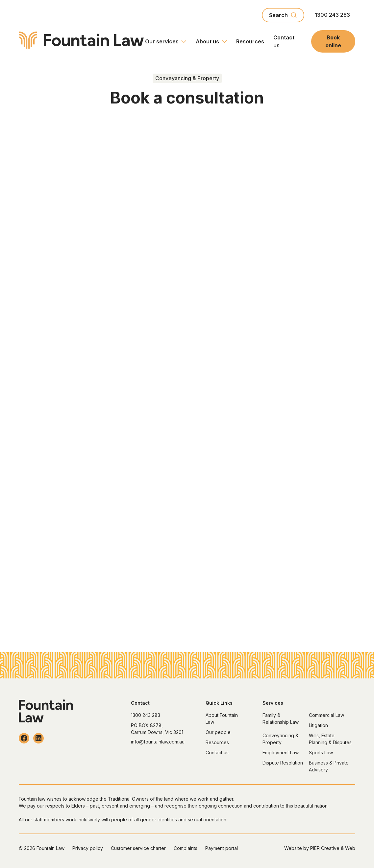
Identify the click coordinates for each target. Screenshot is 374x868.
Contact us (284, 41)
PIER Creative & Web (333, 848)
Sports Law (321, 753)
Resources (250, 41)
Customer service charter (138, 848)
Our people (218, 732)
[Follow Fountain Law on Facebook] (24, 738)
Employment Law (281, 753)
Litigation (318, 725)
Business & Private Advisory (329, 766)
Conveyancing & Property (280, 739)
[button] (166, 41)
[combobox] (283, 15)
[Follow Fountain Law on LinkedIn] (38, 738)
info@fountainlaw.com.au (158, 742)
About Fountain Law (222, 719)
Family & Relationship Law (281, 719)
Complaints (186, 848)
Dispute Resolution (283, 763)
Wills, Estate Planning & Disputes (330, 739)
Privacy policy (88, 848)
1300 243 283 (332, 15)
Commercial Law (326, 715)
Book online (333, 41)
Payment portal (222, 848)
